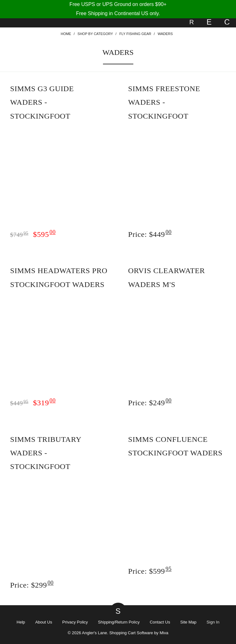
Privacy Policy (75, 622)
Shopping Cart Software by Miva (139, 633)
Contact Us (160, 622)
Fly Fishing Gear (135, 34)
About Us (44, 622)
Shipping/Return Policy (119, 622)
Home (66, 34)
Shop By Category (95, 34)
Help (21, 622)
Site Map (188, 622)
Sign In (213, 622)
